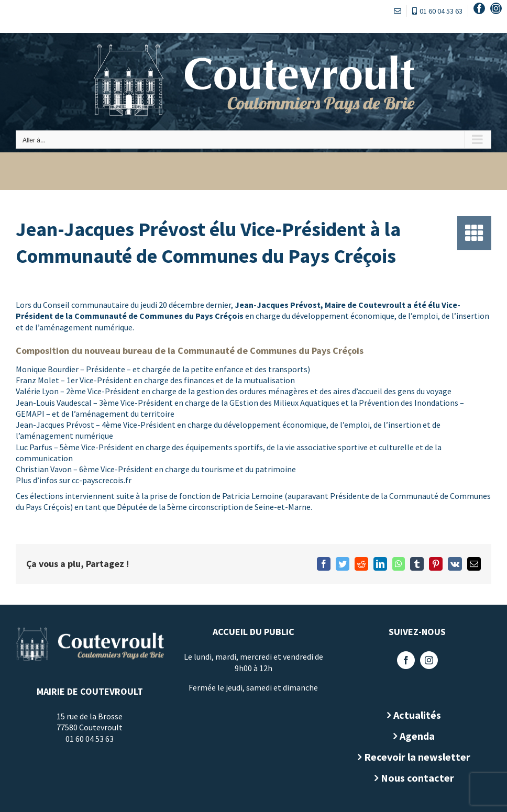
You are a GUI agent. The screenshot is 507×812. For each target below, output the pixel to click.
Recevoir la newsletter (414, 757)
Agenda (414, 736)
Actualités (414, 715)
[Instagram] (425, 660)
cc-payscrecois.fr (102, 480)
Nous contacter (413, 778)
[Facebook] (402, 660)
